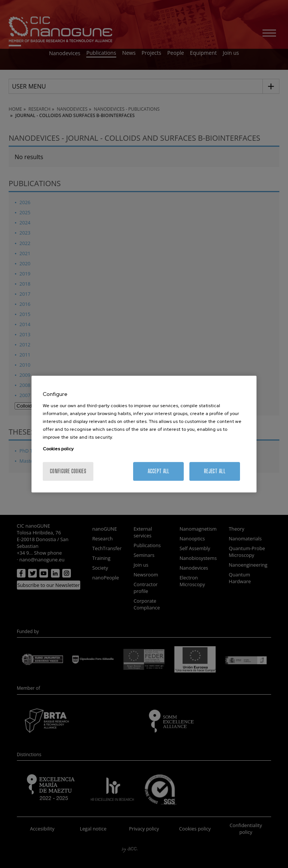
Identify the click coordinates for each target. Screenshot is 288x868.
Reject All (215, 471)
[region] (144, 434)
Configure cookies (68, 471)
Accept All (159, 471)
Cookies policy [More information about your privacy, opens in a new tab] (58, 449)
